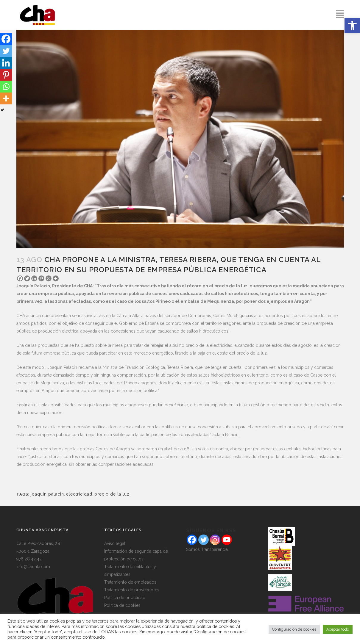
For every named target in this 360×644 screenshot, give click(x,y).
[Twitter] (27, 278)
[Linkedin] (34, 278)
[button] (352, 26)
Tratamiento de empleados (130, 582)
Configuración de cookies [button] (294, 629)
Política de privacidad (125, 598)
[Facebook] (20, 278)
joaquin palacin (47, 494)
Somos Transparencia (207, 549)
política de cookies (215, 626)
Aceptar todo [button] (338, 629)
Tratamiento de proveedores (132, 590)
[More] (56, 278)
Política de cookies (122, 605)
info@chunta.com (33, 567)
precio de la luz (112, 494)
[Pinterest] (41, 278)
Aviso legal (115, 543)
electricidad (79, 494)
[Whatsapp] (49, 278)
